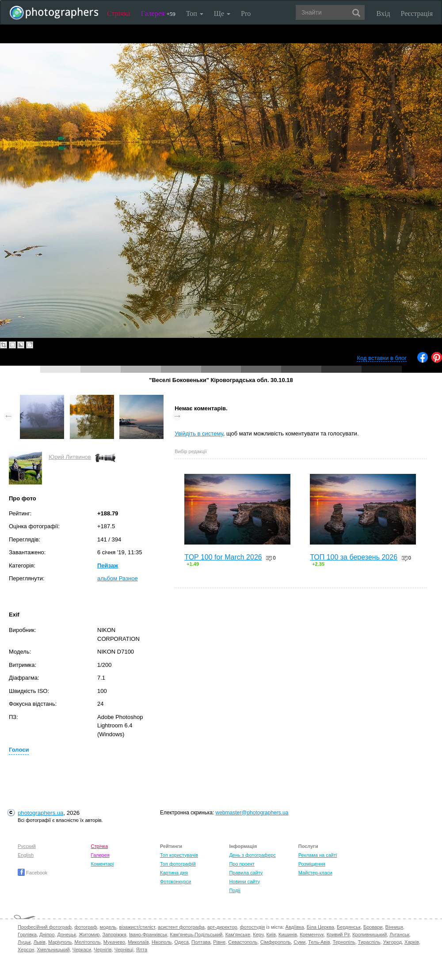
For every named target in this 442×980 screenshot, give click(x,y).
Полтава (201, 942)
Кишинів (288, 935)
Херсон (26, 950)
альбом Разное (118, 578)
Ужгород (392, 942)
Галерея (158, 13)
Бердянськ (349, 927)
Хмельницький (53, 950)
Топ (195, 13)
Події (235, 890)
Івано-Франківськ (148, 935)
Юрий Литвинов (70, 457)
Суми (299, 942)
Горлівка (27, 935)
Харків (412, 942)
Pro (246, 13)
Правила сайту (246, 873)
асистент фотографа (181, 927)
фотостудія (253, 927)
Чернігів (103, 950)
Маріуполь (60, 942)
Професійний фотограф (45, 927)
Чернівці (124, 950)
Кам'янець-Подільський (196, 935)
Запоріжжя (114, 935)
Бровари (373, 927)
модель (108, 927)
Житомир (89, 935)
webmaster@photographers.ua (252, 813)
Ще (222, 13)
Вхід (383, 13)
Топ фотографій (178, 864)
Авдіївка (295, 927)
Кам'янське (238, 935)
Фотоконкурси (175, 882)
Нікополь (162, 942)
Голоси (19, 750)
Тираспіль (369, 942)
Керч (258, 935)
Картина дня (174, 873)
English (26, 855)
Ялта (142, 950)
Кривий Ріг (338, 935)
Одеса (181, 942)
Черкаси (82, 950)
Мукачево (114, 942)
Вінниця (394, 927)
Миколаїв (138, 942)
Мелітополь (88, 942)
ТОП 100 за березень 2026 (354, 557)
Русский (27, 846)
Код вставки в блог (382, 358)
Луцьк (24, 942)
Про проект (242, 864)
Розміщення (312, 864)
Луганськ (399, 935)
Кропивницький (370, 935)
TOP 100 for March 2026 (223, 557)
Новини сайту (244, 882)
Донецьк (67, 935)
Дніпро (47, 935)
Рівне (219, 942)
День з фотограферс (252, 855)
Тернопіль (344, 942)
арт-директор (222, 927)
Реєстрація (417, 13)
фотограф (86, 927)
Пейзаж (108, 566)
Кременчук (312, 935)
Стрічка (119, 13)
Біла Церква (320, 927)
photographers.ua (40, 813)
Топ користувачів (179, 855)
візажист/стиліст (137, 927)
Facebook (32, 873)
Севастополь (243, 942)
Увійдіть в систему (199, 433)
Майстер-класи (315, 873)
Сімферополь (276, 942)
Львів (40, 942)
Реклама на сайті (318, 855)
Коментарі (103, 864)
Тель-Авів (319, 942)
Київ (271, 935)
